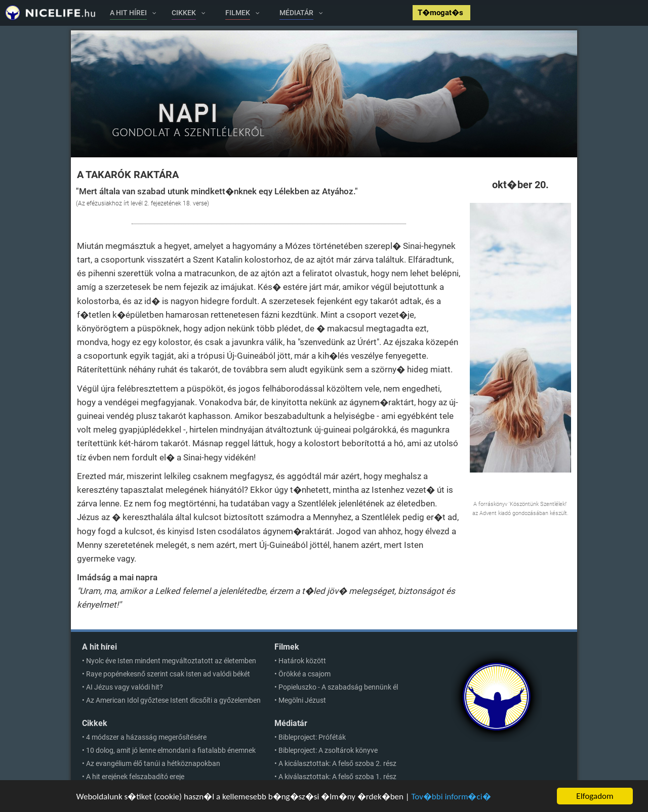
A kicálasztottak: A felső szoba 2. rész (337, 763)
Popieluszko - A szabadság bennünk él (338, 687)
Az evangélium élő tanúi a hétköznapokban (153, 763)
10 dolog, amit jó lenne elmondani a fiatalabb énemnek (171, 750)
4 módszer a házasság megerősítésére (146, 737)
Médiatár (291, 723)
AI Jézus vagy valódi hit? (125, 687)
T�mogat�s (441, 13)
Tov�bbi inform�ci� (451, 798)
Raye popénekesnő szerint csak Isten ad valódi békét (168, 674)
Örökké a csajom (305, 674)
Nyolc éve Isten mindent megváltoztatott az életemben (171, 661)
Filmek (287, 647)
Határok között (302, 661)
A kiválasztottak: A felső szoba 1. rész (337, 777)
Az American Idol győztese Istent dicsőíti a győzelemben (173, 700)
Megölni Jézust (302, 700)
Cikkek (95, 723)
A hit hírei (99, 647)
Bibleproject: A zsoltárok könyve (328, 750)
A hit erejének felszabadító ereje (135, 777)
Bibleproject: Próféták (312, 737)
